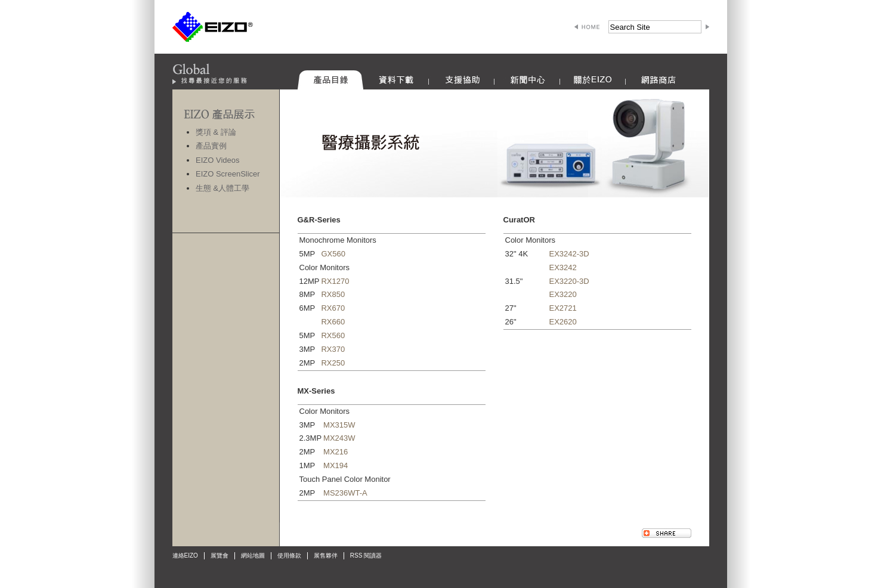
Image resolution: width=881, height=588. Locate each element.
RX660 (333, 322)
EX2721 (563, 308)
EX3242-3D (569, 254)
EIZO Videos (217, 160)
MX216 (336, 452)
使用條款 (289, 555)
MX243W (339, 438)
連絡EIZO (185, 555)
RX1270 (335, 281)
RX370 (333, 349)
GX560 (333, 254)
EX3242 (563, 267)
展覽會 (220, 555)
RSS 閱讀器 (366, 555)
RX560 (333, 335)
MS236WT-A (345, 493)
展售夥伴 (326, 555)
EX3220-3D (569, 281)
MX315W (339, 425)
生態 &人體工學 (222, 188)
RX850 (333, 294)
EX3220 (563, 294)
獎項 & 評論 (216, 132)
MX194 (336, 465)
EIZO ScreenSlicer (228, 174)
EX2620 (563, 322)
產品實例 (211, 146)
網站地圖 (253, 555)
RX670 (333, 308)
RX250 (333, 363)
